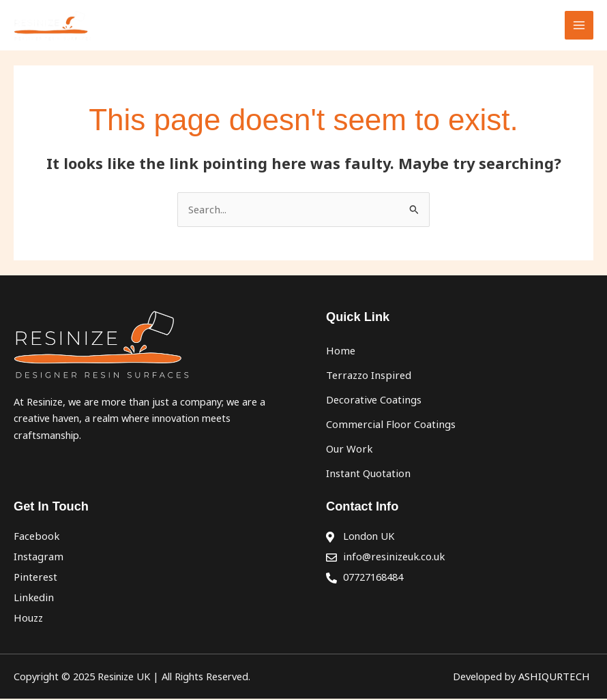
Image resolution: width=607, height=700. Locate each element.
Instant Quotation (367, 476)
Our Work (348, 451)
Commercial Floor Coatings (388, 427)
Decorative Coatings (372, 402)
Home (340, 353)
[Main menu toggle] (579, 27)
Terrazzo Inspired (367, 378)
